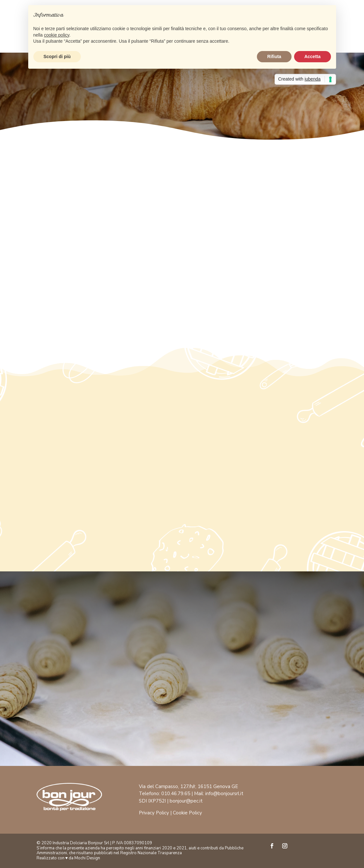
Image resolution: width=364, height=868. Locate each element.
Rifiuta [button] (274, 56)
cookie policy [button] (57, 35)
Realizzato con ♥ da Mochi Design (68, 858)
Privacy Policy (154, 813)
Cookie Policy (187, 813)
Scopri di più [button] (57, 56)
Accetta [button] (313, 56)
